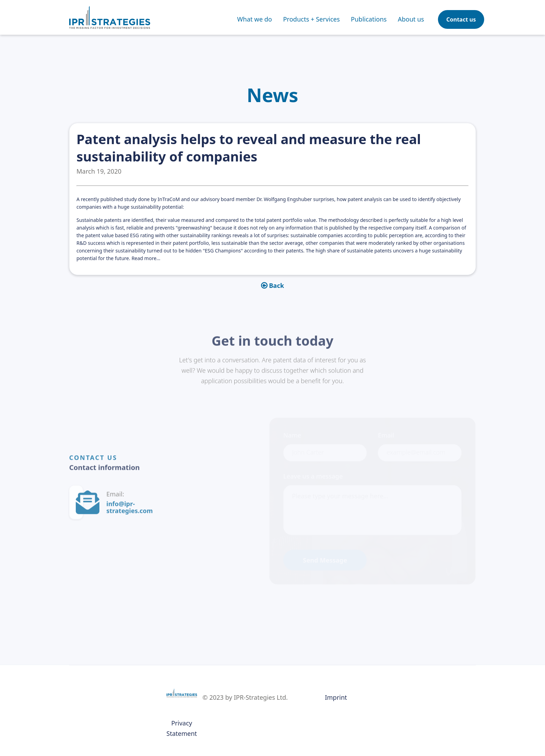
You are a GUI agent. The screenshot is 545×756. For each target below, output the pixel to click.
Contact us (461, 19)
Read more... (146, 258)
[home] (110, 17)
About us (411, 19)
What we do (254, 19)
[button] (311, 19)
